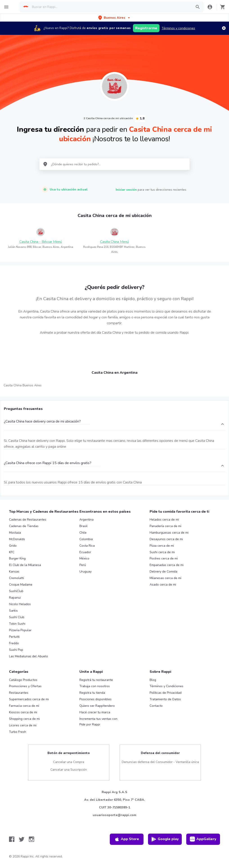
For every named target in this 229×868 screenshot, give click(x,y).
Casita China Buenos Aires (23, 385)
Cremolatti (16, 578)
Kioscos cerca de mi (23, 712)
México (84, 558)
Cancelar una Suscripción (69, 770)
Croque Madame (21, 585)
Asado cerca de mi (163, 585)
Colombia (86, 539)
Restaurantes (19, 693)
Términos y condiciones (178, 28)
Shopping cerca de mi (24, 719)
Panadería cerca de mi (165, 526)
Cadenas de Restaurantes (28, 520)
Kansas (14, 572)
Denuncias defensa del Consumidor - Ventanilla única (160, 762)
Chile (83, 533)
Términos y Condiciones (166, 686)
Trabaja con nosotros (95, 686)
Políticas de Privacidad (166, 693)
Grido (13, 546)
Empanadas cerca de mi (167, 565)
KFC (12, 552)
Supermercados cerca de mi (29, 699)
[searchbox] (111, 7)
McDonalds (17, 539)
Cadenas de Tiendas (24, 526)
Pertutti (14, 637)
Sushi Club (17, 617)
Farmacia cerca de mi (24, 706)
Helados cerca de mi (164, 520)
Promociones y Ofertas (25, 686)
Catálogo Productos (23, 680)
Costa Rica (87, 546)
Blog (153, 680)
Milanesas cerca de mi (165, 578)
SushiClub (16, 591)
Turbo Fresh (18, 732)
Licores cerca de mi (23, 725)
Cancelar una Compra (69, 762)
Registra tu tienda (92, 693)
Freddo (14, 643)
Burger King (17, 558)
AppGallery (203, 839)
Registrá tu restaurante (96, 680)
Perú (83, 565)
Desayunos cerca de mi (166, 539)
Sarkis (13, 611)
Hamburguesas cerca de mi (169, 533)
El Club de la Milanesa (25, 565)
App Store (127, 839)
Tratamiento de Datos (165, 699)
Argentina (86, 520)
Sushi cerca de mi (162, 552)
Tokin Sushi (17, 624)
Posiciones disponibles (95, 699)
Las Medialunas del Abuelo (28, 656)
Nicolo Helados (20, 604)
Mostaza (15, 533)
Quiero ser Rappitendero (97, 706)
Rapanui (15, 598)
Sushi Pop (16, 650)
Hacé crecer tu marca (95, 712)
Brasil (83, 526)
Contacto (156, 706)
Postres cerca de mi (164, 558)
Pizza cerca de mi (162, 546)
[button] (114, 18)
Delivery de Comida (163, 572)
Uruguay (85, 572)
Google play (165, 839)
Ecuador (85, 552)
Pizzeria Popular (20, 630)
